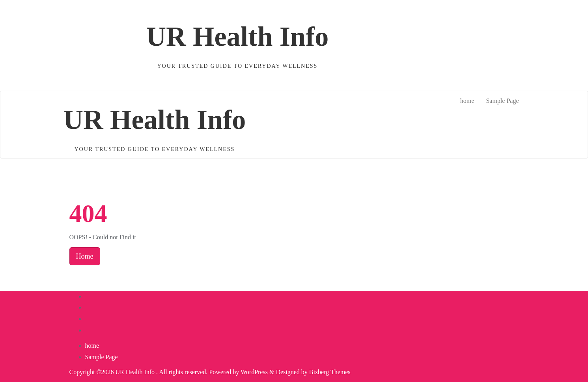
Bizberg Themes (330, 372)
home (92, 346)
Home (85, 256)
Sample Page (102, 357)
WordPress (254, 372)
